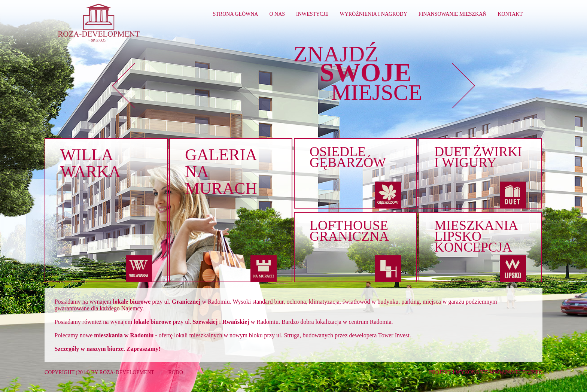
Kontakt (510, 14)
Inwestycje (312, 14)
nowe (117, 335)
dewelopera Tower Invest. (380, 335)
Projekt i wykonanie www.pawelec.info (486, 372)
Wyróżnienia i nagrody (373, 14)
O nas (277, 14)
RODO (176, 372)
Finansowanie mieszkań (453, 14)
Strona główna (236, 14)
